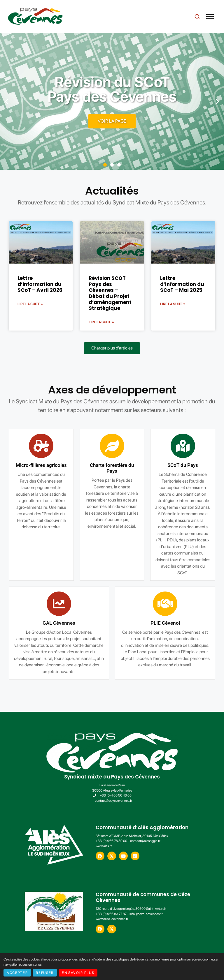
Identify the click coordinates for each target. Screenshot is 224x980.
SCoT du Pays (125, 465)
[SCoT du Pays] (125, 446)
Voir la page (112, 121)
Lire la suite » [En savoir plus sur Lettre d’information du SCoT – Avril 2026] (30, 304)
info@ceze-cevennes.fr (146, 914)
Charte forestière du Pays (54, 468)
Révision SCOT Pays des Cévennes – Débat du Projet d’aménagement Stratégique (110, 293)
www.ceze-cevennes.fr (112, 919)
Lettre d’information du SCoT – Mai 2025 (182, 284)
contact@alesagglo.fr (145, 841)
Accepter (17, 973)
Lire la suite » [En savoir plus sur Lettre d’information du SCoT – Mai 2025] (173, 304)
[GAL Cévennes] (117, 604)
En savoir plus (78, 973)
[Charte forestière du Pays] (54, 446)
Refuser (45, 973)
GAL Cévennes (117, 623)
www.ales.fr (104, 846)
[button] (7, 101)
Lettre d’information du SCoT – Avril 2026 (40, 284)
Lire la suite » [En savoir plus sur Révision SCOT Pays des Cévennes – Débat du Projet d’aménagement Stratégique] (101, 322)
